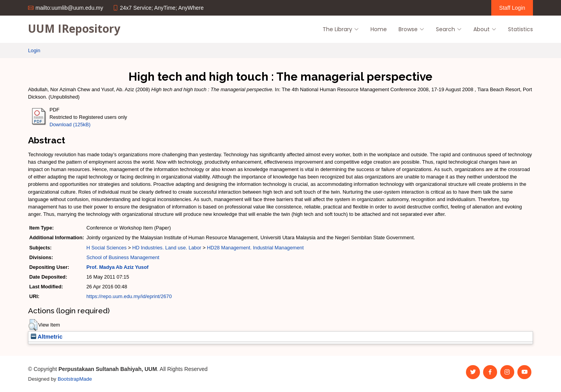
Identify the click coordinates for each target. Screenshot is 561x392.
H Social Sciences (107, 248)
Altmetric (47, 337)
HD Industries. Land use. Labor (167, 248)
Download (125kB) (70, 124)
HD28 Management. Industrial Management (255, 248)
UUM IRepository (74, 28)
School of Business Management (123, 257)
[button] (33, 325)
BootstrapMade (75, 379)
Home (379, 29)
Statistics (520, 29)
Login (34, 50)
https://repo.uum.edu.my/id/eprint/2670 (129, 296)
